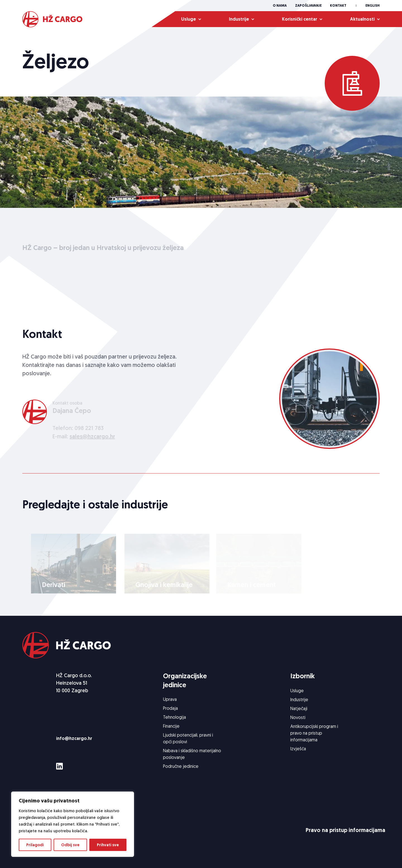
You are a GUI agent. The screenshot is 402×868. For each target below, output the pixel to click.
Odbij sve (70, 845)
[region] (73, 824)
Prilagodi (35, 845)
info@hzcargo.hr (74, 738)
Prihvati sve (108, 845)
